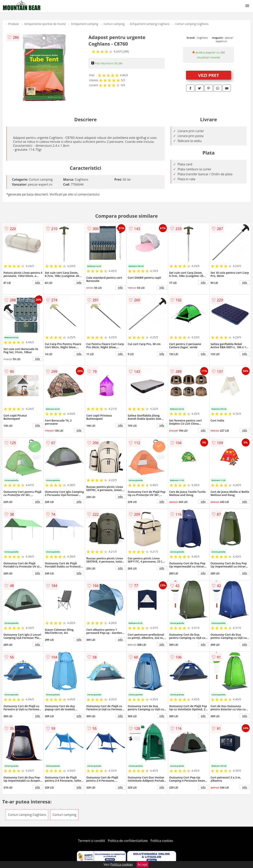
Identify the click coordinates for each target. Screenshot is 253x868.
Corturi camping (114, 24)
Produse (13, 24)
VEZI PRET (209, 75)
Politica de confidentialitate (128, 841)
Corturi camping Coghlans (192, 24)
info (38, 282)
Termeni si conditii (92, 841)
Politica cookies (162, 841)
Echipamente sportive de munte (45, 24)
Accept (143, 864)
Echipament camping (85, 24)
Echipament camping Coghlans (150, 24)
